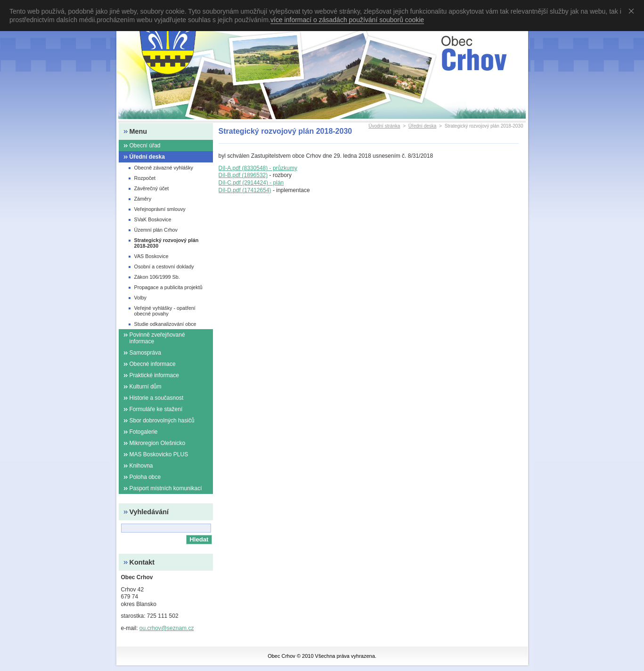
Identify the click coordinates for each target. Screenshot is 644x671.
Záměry (143, 199)
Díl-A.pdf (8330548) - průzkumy (258, 168)
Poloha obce (145, 477)
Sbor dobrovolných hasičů (162, 420)
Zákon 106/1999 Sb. (157, 277)
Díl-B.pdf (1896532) (243, 175)
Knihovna (141, 466)
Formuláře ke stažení (156, 409)
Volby (140, 298)
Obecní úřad (145, 146)
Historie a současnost (157, 398)
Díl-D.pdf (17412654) (245, 190)
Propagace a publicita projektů (168, 287)
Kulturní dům (146, 387)
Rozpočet (145, 178)
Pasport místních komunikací (166, 488)
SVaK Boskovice (153, 219)
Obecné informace (153, 364)
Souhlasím (633, 11)
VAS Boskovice (151, 256)
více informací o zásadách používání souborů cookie (347, 20)
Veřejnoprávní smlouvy (160, 209)
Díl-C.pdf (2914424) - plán (251, 183)
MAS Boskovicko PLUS (159, 454)
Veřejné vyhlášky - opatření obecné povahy (165, 311)
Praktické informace (154, 375)
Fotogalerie (144, 432)
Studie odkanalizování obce (165, 324)
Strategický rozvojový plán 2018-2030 (167, 243)
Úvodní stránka (384, 126)
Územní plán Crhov (156, 230)
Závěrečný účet (152, 188)
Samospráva (145, 353)
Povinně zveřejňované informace (157, 338)
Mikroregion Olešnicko (158, 443)
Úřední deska (422, 126)
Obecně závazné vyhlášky (164, 168)
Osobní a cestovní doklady (164, 267)
